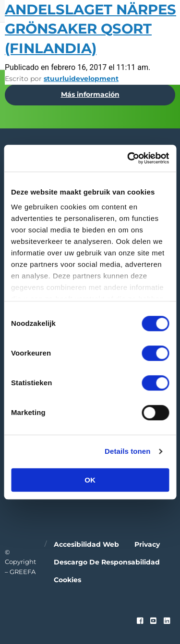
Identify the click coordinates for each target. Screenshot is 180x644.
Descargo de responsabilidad (107, 562)
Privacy (147, 544)
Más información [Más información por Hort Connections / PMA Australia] (90, 94)
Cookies (67, 580)
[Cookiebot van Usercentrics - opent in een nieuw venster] (128, 158)
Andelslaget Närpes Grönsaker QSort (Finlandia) (90, 29)
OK (90, 480)
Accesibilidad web (86, 544)
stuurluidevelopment (81, 79)
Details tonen (127, 451)
